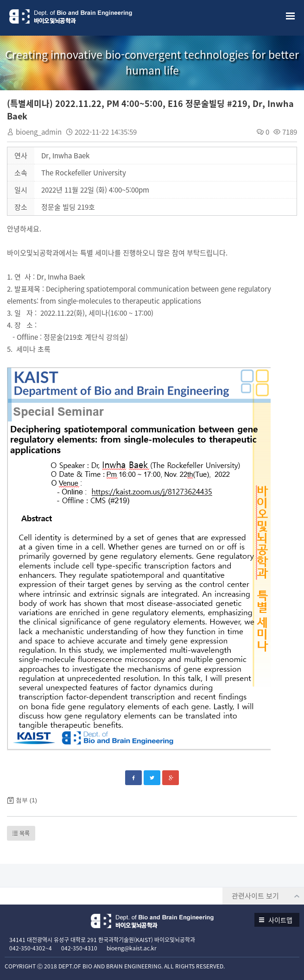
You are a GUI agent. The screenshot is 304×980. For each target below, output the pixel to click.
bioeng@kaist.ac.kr (132, 948)
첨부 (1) (26, 800)
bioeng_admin (39, 132)
